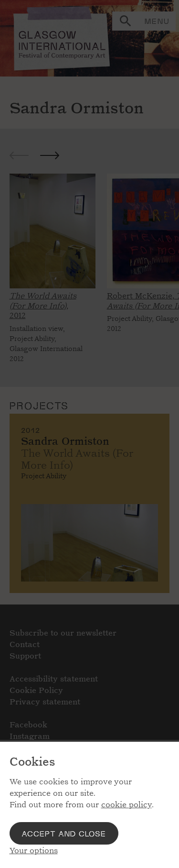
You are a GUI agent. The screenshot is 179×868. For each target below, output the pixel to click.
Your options (34, 851)
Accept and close (64, 833)
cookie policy (126, 805)
